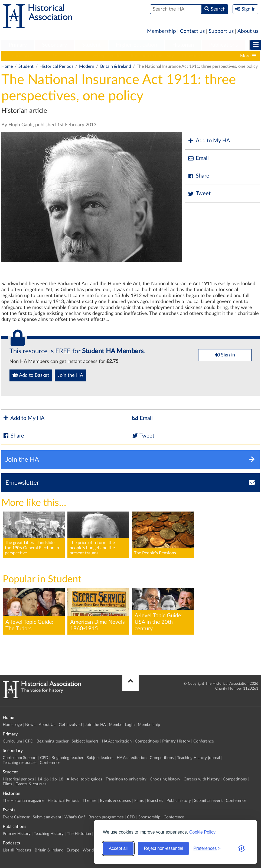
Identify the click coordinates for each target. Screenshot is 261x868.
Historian (183, 45)
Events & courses (31, 784)
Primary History (176, 741)
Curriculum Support (20, 758)
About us (248, 31)
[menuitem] (18, 45)
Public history (179, 801)
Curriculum (12, 741)
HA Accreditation (117, 741)
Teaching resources (20, 763)
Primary (18, 45)
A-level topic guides (103, 56)
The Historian (79, 834)
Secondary (54, 45)
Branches (155, 801)
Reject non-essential (163, 848)
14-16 (51, 56)
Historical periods (21, 56)
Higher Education (136, 45)
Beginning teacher (53, 741)
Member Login (122, 725)
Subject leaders (85, 741)
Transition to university (152, 56)
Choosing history (198, 56)
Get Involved (70, 725)
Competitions (147, 741)
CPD (29, 741)
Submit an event (208, 801)
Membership (162, 31)
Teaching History (49, 834)
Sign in (225, 355)
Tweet (199, 194)
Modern (87, 66)
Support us (221, 31)
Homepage (12, 725)
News (30, 725)
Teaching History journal (199, 758)
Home (7, 66)
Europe (73, 850)
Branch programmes (106, 817)
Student (91, 45)
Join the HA (70, 375)
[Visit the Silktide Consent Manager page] (242, 848)
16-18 (71, 56)
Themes (90, 801)
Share (198, 176)
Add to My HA (209, 141)
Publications (224, 45)
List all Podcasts (17, 850)
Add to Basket (31, 375)
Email (198, 158)
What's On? (75, 817)
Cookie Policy (202, 832)
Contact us (192, 31)
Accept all (118, 848)
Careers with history (202, 779)
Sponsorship (149, 817)
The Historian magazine (24, 801)
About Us (47, 725)
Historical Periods (56, 66)
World (88, 850)
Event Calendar (16, 817)
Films (7, 784)
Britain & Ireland (116, 66)
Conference (204, 741)
